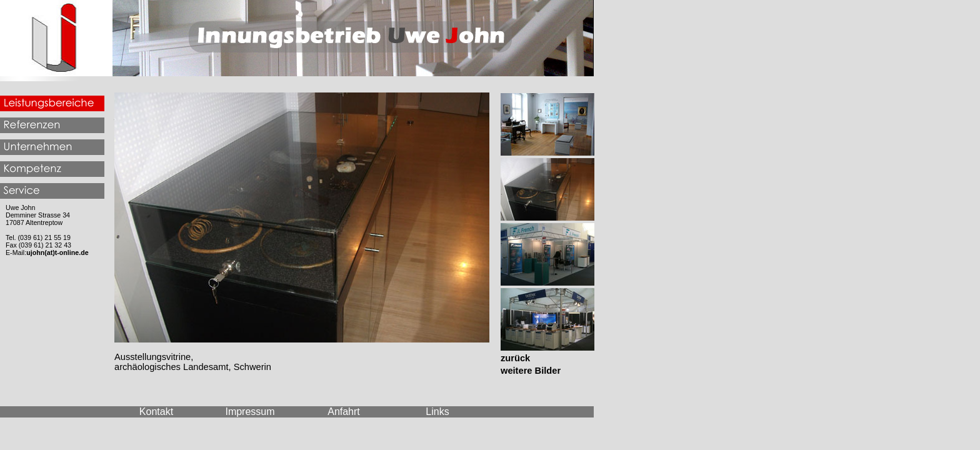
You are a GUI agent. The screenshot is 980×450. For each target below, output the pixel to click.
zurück (515, 358)
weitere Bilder (531, 371)
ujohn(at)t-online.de (57, 252)
